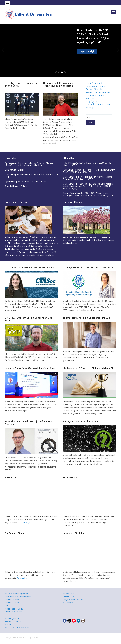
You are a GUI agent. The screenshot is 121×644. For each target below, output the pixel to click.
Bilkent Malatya (12, 600)
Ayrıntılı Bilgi (87, 51)
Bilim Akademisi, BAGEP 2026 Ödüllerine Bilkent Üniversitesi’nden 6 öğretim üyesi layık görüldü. (95, 36)
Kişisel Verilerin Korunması (17, 628)
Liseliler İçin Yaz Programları (98, 104)
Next (118, 50)
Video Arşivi (68, 603)
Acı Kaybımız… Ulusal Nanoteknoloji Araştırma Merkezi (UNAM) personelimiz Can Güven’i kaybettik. (29, 164)
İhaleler (8, 624)
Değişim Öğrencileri (95, 89)
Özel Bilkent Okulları (14, 612)
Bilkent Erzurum (12, 603)
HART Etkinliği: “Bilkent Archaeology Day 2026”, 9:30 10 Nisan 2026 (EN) (87, 164)
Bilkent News (69, 594)
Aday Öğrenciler (93, 101)
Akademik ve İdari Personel (98, 92)
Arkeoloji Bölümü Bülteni (16, 186)
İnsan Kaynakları (12, 618)
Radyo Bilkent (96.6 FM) (73, 600)
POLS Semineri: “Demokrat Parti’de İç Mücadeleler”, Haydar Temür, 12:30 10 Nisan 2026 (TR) (89, 171)
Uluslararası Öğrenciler (96, 86)
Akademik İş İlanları (13, 621)
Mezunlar (90, 98)
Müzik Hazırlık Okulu (14, 609)
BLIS (7, 606)
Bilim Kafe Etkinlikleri (14, 170)
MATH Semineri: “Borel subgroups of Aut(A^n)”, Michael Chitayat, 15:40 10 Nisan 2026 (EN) (88, 178)
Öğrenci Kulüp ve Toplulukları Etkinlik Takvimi (25, 181)
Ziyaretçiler (91, 107)
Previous (3, 50)
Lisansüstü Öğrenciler (96, 95)
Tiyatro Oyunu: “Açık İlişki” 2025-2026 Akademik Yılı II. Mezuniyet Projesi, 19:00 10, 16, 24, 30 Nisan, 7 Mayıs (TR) (88, 194)
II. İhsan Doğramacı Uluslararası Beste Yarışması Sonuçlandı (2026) (31, 176)
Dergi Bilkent (69, 597)
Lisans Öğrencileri (94, 83)
